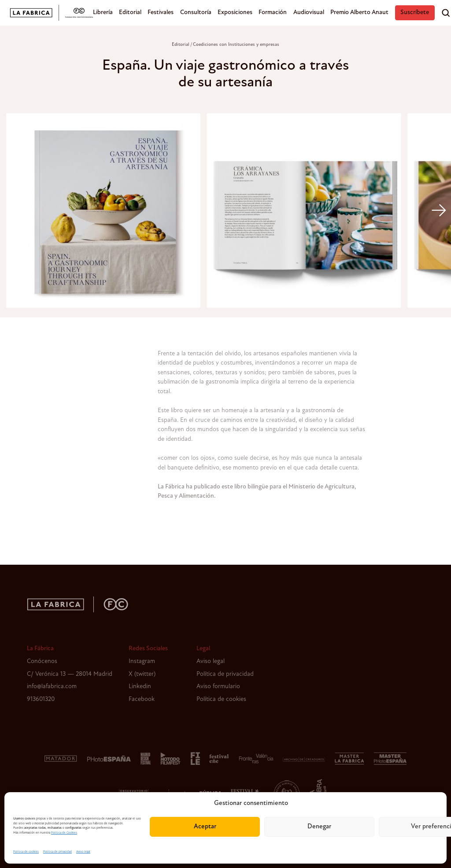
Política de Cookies (64, 833)
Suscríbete (415, 13)
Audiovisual (309, 13)
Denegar (319, 827)
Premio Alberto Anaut (359, 13)
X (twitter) (142, 674)
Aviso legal (83, 852)
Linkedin (140, 687)
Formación (273, 13)
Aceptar (205, 827)
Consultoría (196, 13)
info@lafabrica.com (52, 687)
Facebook (142, 699)
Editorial (130, 13)
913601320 (41, 699)
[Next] (439, 210)
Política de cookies (26, 852)
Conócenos (42, 661)
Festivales (161, 13)
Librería (103, 13)
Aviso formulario (218, 687)
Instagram (142, 661)
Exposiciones (235, 13)
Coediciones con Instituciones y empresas (236, 45)
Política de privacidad (57, 852)
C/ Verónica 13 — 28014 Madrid (70, 674)
